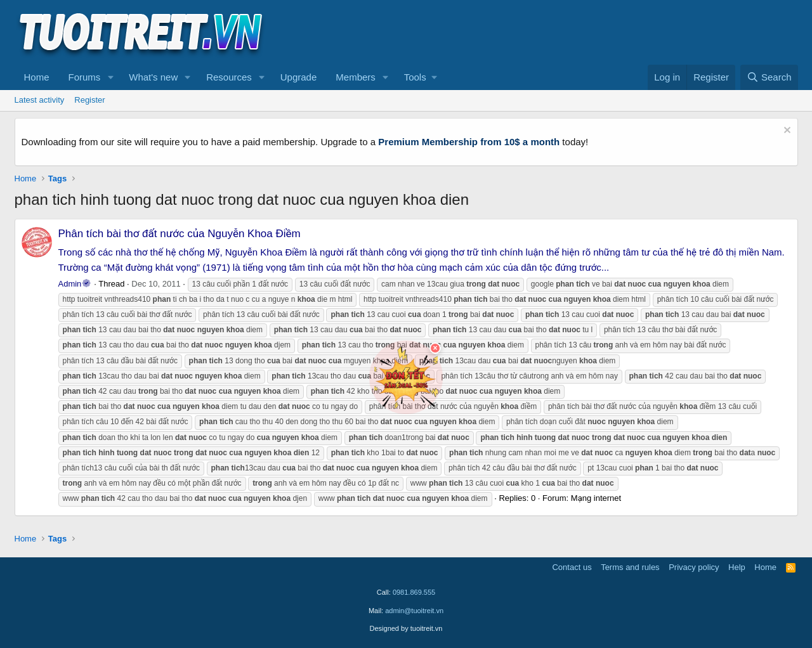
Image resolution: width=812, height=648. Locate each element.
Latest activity (40, 100)
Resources (229, 77)
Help (737, 567)
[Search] (769, 77)
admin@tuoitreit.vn (414, 611)
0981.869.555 (414, 592)
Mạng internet (596, 498)
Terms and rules (630, 567)
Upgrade (299, 77)
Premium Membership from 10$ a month (469, 142)
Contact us (572, 567)
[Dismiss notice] (786, 132)
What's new (153, 77)
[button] (110, 77)
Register (89, 100)
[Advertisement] (567, 32)
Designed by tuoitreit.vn (406, 628)
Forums (85, 77)
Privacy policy (694, 567)
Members (356, 77)
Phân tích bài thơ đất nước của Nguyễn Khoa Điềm (180, 234)
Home (37, 77)
